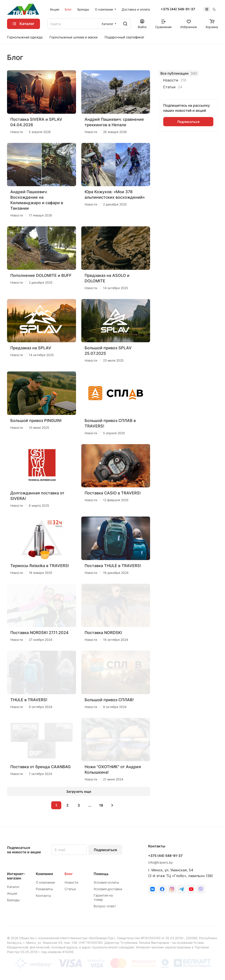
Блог (69, 874)
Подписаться (105, 850)
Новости (71, 882)
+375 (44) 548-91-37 (178, 9)
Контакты (43, 896)
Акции (12, 893)
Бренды (13, 900)
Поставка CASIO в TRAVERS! (113, 493)
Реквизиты (44, 889)
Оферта (212, 968)
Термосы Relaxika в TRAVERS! (40, 566)
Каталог (13, 887)
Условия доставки (108, 889)
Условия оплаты (106, 882)
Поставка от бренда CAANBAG (40, 767)
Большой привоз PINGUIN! (36, 421)
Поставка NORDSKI (103, 633)
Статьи (70, 889)
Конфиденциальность (183, 968)
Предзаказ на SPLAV (31, 348)
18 (101, 805)
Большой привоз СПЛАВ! (109, 700)
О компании (45, 882)
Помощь (101, 874)
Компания (44, 874)
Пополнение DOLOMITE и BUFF (41, 275)
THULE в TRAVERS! (29, 700)
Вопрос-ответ (105, 906)
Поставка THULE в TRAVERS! (113, 566)
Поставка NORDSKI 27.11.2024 (39, 633)
